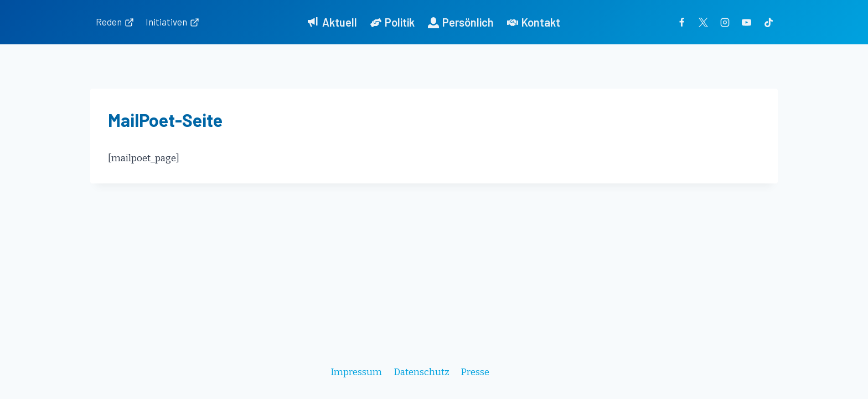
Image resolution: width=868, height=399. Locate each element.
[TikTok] (768, 22)
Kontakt (534, 22)
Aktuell (332, 22)
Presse (475, 372)
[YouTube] (747, 22)
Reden (115, 22)
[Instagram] (725, 22)
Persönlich (461, 22)
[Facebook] (682, 22)
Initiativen (172, 22)
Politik (392, 22)
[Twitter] (704, 22)
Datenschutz (422, 372)
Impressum (356, 372)
